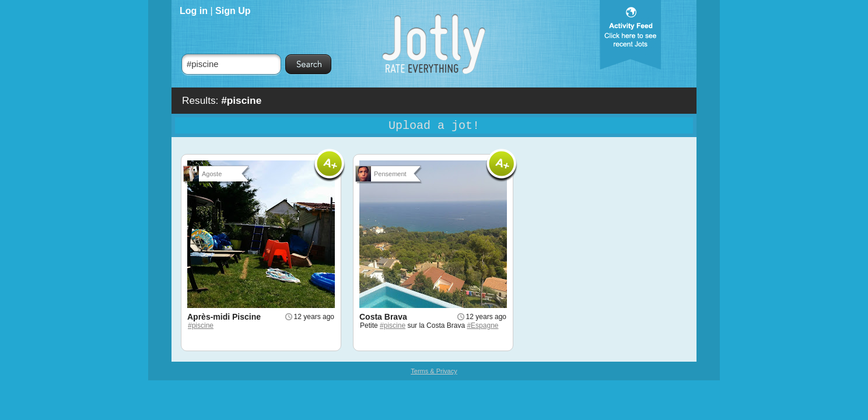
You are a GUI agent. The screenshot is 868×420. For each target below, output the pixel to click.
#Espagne (482, 325)
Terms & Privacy (434, 371)
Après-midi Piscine (224, 317)
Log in (194, 11)
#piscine (201, 325)
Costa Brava (383, 317)
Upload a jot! (434, 126)
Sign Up (233, 11)
